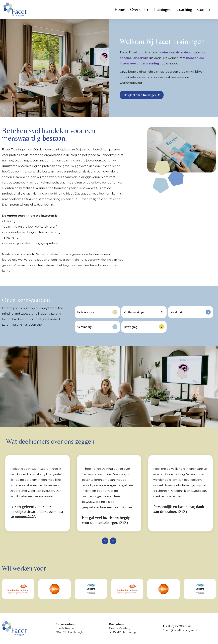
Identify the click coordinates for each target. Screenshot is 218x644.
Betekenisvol (97, 312)
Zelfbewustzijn (144, 312)
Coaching (184, 9)
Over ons (138, 9)
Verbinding (97, 327)
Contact (204, 9)
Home (120, 9)
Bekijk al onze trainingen (142, 95)
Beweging (144, 327)
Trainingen (162, 9)
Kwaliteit (191, 312)
